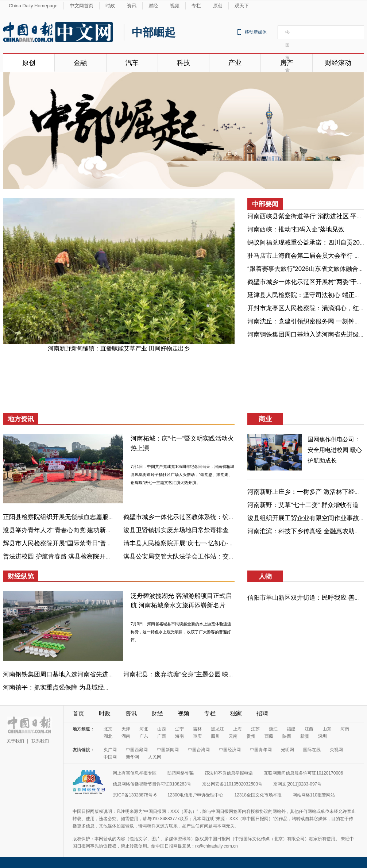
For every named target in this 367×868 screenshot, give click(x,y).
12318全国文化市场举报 (258, 795)
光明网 (287, 750)
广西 (162, 736)
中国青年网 (261, 750)
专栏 (196, 6)
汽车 (132, 63)
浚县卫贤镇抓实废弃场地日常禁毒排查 (176, 530)
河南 (345, 729)
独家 (236, 713)
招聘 (262, 713)
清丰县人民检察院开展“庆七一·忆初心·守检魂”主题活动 (198, 543)
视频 (175, 6)
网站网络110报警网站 (314, 795)
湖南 (126, 736)
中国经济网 (230, 750)
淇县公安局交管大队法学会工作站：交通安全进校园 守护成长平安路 (217, 556)
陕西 (287, 736)
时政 (110, 6)
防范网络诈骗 (181, 773)
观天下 (242, 6)
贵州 (251, 736)
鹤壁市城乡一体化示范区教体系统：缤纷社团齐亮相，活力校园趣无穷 (219, 517)
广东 (144, 736)
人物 (265, 576)
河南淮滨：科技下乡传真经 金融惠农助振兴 (307, 531)
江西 (309, 729)
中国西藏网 (137, 750)
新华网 (132, 757)
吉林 (197, 729)
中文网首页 (82, 6)
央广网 (110, 750)
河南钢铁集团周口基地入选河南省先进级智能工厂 (71, 674)
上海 (237, 729)
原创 (218, 6)
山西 (162, 729)
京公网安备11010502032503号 (232, 784)
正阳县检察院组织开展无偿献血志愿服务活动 (65, 517)
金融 (80, 63)
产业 (235, 63)
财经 (153, 6)
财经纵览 (21, 576)
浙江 (273, 729)
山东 (327, 729)
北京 (108, 729)
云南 (233, 736)
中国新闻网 (168, 750)
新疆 (305, 736)
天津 (126, 729)
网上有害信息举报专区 (135, 773)
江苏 (255, 729)
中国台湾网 (199, 750)
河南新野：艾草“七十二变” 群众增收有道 (303, 505)
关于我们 (15, 741)
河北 (144, 729)
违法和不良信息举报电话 (229, 773)
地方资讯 (21, 419)
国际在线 (312, 750)
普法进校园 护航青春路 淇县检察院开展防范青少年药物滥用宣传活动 (98, 556)
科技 (183, 63)
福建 (291, 729)
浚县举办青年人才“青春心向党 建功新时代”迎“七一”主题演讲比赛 (92, 530)
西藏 (269, 736)
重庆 (197, 736)
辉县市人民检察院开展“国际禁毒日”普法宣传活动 (70, 543)
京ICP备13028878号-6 (135, 795)
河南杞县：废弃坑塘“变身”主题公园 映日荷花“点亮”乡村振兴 (206, 674)
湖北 (108, 736)
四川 (215, 736)
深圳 (322, 736)
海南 (179, 736)
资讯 (132, 6)
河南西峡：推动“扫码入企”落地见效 (296, 229)
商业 (265, 419)
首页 (78, 713)
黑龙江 (217, 729)
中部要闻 (265, 204)
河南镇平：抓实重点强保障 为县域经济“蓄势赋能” (71, 688)
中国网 (110, 757)
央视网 (336, 750)
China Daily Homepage (33, 6)
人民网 (155, 757)
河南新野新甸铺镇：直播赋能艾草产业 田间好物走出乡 (119, 348)
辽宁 (179, 729)
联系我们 (40, 741)
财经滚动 (338, 63)
